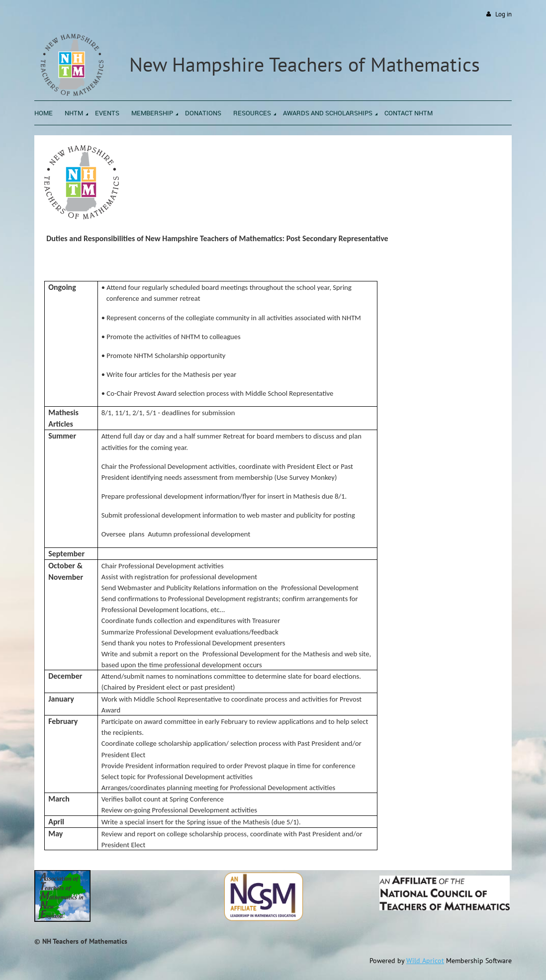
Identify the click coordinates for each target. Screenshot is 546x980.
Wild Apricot (425, 961)
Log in (503, 14)
